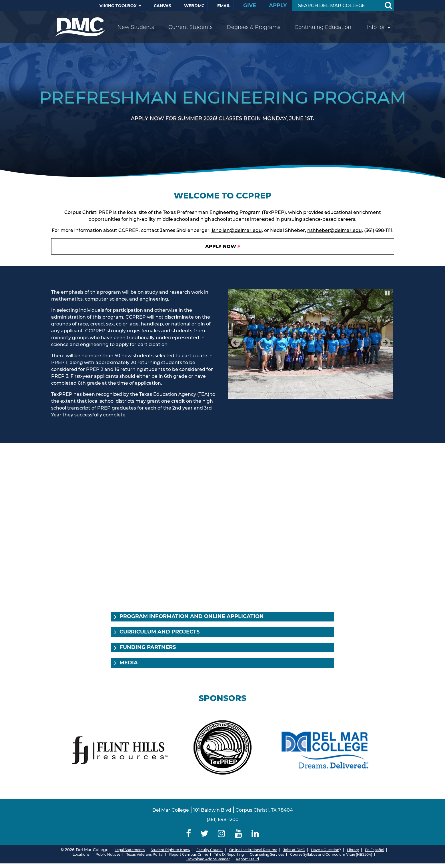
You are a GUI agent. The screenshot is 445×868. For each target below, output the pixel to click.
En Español (375, 850)
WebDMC (194, 6)
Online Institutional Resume (253, 850)
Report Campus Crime (189, 854)
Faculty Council (210, 850)
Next (384, 349)
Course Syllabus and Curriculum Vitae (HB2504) (331, 854)
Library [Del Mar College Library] (353, 850)
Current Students (190, 27)
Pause (388, 293)
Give (250, 5)
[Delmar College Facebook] (189, 834)
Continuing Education (323, 27)
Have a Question (325, 850)
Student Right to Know (170, 850)
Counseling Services (267, 854)
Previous (237, 349)
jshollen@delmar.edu (237, 230)
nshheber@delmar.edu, (335, 230)
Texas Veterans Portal (145, 854)
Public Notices (108, 854)
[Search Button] (388, 5)
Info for (376, 27)
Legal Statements (130, 850)
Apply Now (221, 246)
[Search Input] (337, 6)
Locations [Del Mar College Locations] (81, 854)
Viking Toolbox (118, 6)
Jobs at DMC (294, 850)
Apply (278, 5)
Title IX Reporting (229, 854)
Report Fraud (247, 859)
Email (224, 6)
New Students (136, 27)
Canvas (162, 6)
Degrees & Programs (254, 27)
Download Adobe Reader (208, 859)
